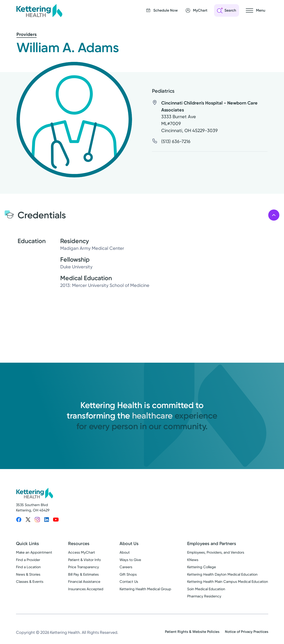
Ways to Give (130, 560)
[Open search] (227, 10)
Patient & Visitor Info (84, 560)
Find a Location (28, 567)
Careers (126, 567)
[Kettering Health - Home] (39, 10)
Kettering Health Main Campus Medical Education (228, 582)
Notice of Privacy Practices (247, 632)
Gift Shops (128, 574)
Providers (27, 34)
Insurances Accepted (86, 589)
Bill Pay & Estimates (83, 574)
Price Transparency (84, 567)
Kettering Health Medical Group (145, 589)
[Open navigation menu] (256, 10)
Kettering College (202, 567)
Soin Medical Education (206, 589)
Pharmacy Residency (204, 596)
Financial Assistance (84, 582)
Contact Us (129, 582)
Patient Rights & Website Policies (192, 632)
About (125, 552)
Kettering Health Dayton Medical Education (222, 574)
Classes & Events (30, 582)
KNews (193, 560)
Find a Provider (28, 560)
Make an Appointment (34, 552)
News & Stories (28, 574)
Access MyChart (82, 552)
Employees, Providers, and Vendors (216, 552)
